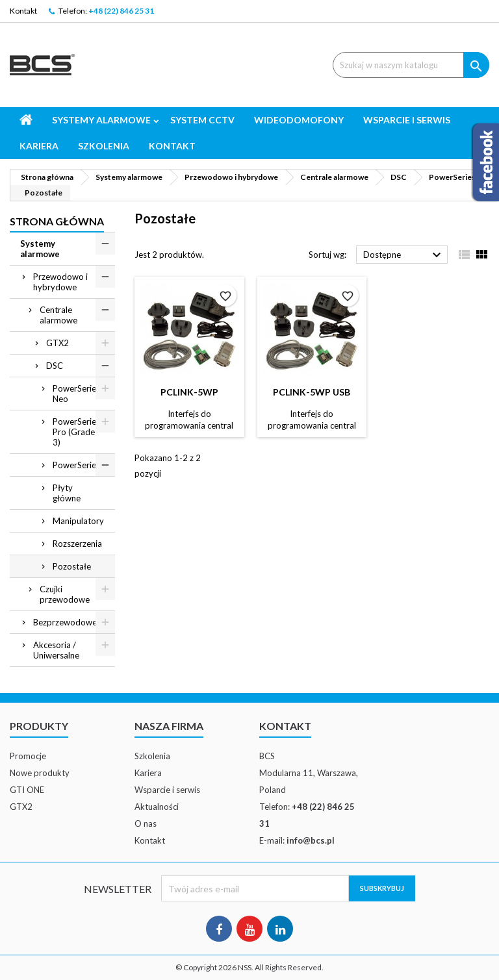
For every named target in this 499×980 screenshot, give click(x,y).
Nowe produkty (40, 773)
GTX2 (58, 343)
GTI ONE (27, 790)
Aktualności (157, 807)
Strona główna (57, 221)
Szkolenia (104, 146)
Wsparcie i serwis (407, 120)
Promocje (28, 756)
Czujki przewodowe (65, 594)
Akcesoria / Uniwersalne (56, 650)
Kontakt (23, 11)
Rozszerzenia (77, 544)
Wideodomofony (299, 120)
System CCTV (202, 120)
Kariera (39, 146)
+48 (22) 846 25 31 (121, 11)
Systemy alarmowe (101, 120)
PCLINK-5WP (189, 392)
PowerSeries (76, 465)
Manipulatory (78, 521)
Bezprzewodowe (65, 622)
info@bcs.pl (311, 840)
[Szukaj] (411, 65)
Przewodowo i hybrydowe (60, 282)
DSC (55, 366)
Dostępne (404, 255)
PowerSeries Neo (76, 394)
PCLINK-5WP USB (312, 392)
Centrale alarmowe (58, 315)
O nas (146, 823)
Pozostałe (72, 566)
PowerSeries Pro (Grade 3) (76, 432)
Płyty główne (67, 493)
